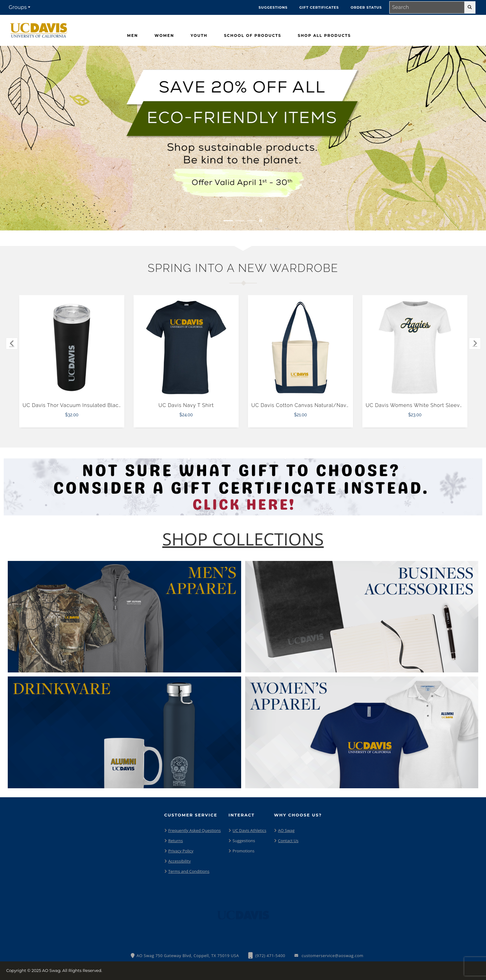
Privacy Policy (181, 851)
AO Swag (286, 830)
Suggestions (244, 841)
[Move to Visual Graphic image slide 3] (252, 221)
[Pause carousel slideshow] (261, 221)
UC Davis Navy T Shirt (186, 405)
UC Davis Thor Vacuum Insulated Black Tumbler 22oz (90, 405)
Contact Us (288, 841)
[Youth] (199, 36)
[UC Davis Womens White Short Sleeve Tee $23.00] (415, 348)
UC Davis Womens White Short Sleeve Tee (420, 405)
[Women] (164, 36)
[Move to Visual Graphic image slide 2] (240, 221)
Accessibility (180, 861)
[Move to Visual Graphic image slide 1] (228, 221)
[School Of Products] (253, 36)
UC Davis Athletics (249, 830)
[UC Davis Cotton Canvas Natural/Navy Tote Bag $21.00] (301, 348)
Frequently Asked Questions (195, 830)
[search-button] (470, 7)
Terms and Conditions (189, 871)
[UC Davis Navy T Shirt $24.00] (186, 348)
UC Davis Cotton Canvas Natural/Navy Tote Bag (312, 405)
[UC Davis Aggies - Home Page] (39, 29)
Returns (176, 841)
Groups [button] (18, 7)
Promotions (243, 851)
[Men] (133, 36)
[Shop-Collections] (243, 539)
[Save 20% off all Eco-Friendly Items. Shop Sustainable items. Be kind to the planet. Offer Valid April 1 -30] (243, 138)
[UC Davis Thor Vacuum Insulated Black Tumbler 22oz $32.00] (72, 348)
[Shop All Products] (324, 36)
